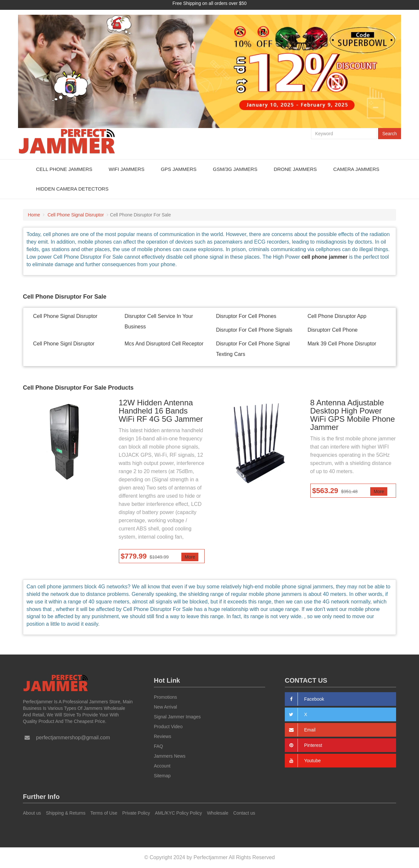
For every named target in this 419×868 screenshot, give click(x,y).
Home (34, 215)
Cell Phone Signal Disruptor (76, 215)
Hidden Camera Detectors (72, 189)
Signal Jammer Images (177, 717)
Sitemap (162, 776)
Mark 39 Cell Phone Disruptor (342, 344)
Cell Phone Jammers (64, 169)
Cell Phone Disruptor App (337, 316)
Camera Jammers (356, 169)
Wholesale (218, 813)
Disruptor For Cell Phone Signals (254, 330)
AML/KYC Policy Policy (178, 813)
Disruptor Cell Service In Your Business (159, 321)
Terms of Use (104, 813)
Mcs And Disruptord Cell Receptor (164, 344)
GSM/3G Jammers (235, 169)
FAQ (158, 746)
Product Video (168, 727)
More (190, 557)
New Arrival (165, 707)
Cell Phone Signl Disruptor (64, 344)
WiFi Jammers (127, 169)
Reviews (163, 736)
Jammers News (170, 756)
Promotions (165, 697)
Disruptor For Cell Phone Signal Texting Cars (253, 349)
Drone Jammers (295, 169)
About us (32, 813)
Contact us (244, 813)
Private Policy (136, 813)
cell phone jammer (325, 257)
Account (162, 766)
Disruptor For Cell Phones (246, 316)
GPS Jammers (179, 169)
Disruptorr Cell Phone (333, 330)
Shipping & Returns (66, 813)
